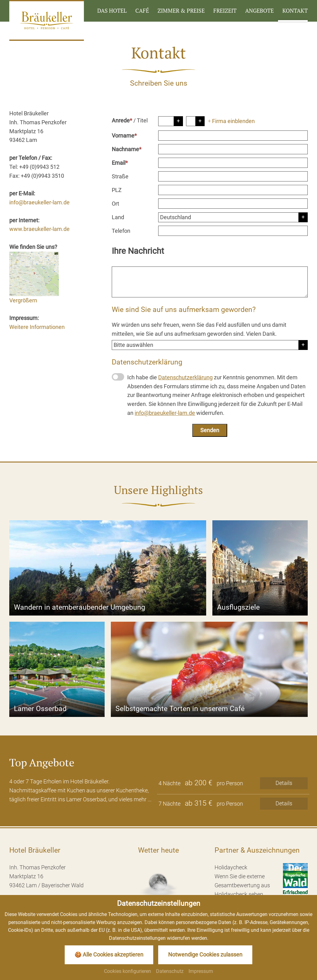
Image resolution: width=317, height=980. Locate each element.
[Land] (233, 217)
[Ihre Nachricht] (210, 282)
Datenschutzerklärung (185, 377)
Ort (115, 204)
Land (118, 217)
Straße (120, 176)
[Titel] (195, 121)
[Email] (233, 163)
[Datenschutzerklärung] (118, 377)
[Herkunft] (210, 345)
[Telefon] (233, 231)
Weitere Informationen (37, 327)
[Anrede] (171, 121)
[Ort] (233, 204)
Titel (142, 120)
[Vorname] (233, 136)
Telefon (121, 231)
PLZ (117, 190)
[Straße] (233, 176)
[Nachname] (233, 149)
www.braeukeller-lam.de (39, 229)
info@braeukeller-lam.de (39, 202)
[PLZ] (233, 190)
